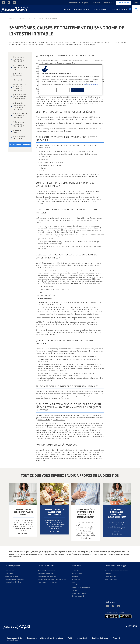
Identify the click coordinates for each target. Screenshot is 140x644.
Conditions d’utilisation (100, 638)
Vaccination (9, 574)
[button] (3, 3)
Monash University (77, 283)
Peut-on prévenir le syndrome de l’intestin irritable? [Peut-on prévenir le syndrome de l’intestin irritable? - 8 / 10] (19, 124)
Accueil (12, 19)
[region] (71, 80)
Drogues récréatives (79, 593)
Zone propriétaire (12, 640)
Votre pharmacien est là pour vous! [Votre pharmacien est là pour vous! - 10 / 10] (19, 138)
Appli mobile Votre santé (47, 571)
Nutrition (74, 590)
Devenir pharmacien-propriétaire (79, 3)
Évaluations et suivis (12, 576)
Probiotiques (42, 360)
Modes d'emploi (77, 574)
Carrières (97, 3)
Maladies (75, 576)
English (135, 3)
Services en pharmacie (13, 566)
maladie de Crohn (44, 420)
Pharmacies (117, 638)
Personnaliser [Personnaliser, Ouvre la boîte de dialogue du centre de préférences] (63, 90)
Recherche (75, 571)
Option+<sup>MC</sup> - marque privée (52, 579)
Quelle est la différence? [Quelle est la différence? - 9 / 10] (17, 131)
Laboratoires (76, 585)
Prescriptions (9, 571)
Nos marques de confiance (47, 582)
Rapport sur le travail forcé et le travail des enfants (45, 638)
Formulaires (76, 579)
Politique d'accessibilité (14, 638)
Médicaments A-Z (78, 596)
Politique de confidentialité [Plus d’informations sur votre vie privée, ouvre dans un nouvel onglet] (91, 85)
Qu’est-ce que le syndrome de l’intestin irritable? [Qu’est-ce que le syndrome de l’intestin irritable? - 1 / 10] (18, 59)
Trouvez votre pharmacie (21, 145)
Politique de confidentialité (77, 638)
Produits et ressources (46, 566)
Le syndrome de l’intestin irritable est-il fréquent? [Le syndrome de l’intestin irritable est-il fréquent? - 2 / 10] (20, 67)
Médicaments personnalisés (14, 579)
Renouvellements (123, 3)
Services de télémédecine (47, 576)
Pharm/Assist (24, 19)
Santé (73, 582)
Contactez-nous (109, 3)
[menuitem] (82, 9)
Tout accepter (77, 90)
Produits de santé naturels (81, 588)
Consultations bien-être (13, 582)
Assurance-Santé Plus (46, 574)
